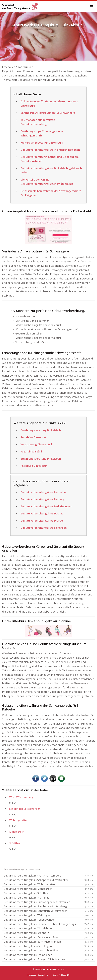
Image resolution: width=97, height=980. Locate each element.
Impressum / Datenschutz (37, 975)
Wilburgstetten (19, 820)
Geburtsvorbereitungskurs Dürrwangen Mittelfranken (48, 902)
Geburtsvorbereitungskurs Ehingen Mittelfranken (48, 959)
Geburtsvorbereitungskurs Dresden (42, 521)
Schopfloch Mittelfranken (25, 809)
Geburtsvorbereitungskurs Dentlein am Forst (48, 937)
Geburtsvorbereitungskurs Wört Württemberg (48, 876)
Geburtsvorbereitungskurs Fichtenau (48, 898)
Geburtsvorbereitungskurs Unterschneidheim (48, 950)
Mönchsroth (17, 832)
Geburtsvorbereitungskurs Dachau (42, 513)
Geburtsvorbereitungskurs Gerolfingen (48, 946)
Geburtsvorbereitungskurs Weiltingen (48, 915)
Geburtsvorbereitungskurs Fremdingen (48, 955)
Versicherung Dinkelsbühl (36, 444)
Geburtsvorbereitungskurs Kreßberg (48, 933)
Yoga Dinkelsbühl (31, 451)
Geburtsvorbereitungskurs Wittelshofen (48, 928)
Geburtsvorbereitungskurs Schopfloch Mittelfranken (48, 880)
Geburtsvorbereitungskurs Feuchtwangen (48, 920)
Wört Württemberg (21, 797)
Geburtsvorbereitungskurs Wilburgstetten (48, 884)
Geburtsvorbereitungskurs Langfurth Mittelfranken (48, 911)
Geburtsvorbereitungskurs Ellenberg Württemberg (48, 906)
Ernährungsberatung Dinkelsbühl (41, 430)
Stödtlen (15, 843)
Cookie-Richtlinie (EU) (61, 975)
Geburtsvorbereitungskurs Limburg (42, 499)
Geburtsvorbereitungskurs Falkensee (44, 528)
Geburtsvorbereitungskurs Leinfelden (44, 492)
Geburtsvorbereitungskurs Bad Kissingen (46, 506)
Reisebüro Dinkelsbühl (34, 437)
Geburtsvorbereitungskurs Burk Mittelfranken (48, 942)
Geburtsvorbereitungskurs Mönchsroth (48, 889)
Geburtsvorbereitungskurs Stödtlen (48, 893)
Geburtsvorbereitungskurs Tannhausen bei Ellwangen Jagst (48, 924)
